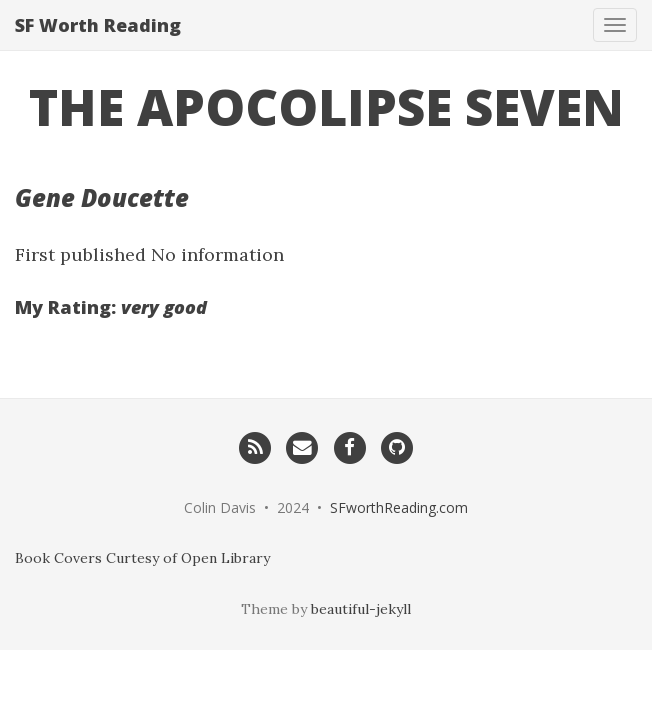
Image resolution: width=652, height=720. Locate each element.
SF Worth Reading (98, 25)
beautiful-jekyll (361, 609)
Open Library (225, 558)
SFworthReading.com (399, 507)
